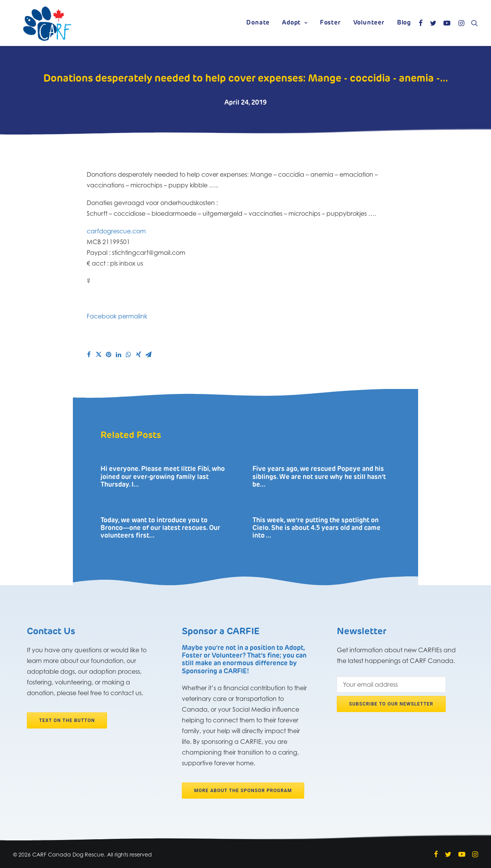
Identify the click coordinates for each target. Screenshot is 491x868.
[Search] (473, 23)
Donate (258, 23)
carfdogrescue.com (116, 231)
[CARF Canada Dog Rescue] (47, 23)
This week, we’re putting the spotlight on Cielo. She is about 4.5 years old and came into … (316, 528)
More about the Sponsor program (243, 791)
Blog (404, 23)
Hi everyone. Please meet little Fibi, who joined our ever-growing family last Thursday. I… (163, 477)
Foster (330, 23)
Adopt (295, 23)
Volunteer (369, 23)
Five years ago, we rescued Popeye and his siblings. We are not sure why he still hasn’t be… (319, 477)
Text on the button (67, 720)
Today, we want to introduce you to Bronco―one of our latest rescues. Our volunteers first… (160, 528)
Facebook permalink (117, 316)
